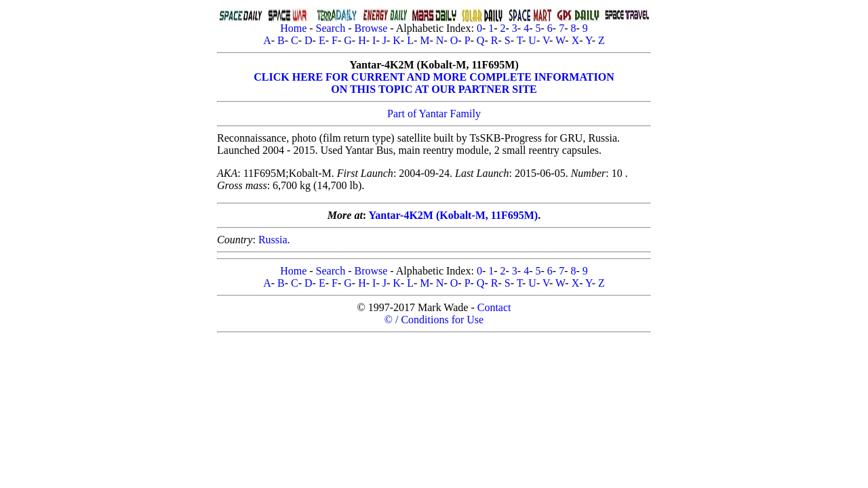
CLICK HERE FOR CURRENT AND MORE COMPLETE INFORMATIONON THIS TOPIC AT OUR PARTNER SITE (434, 83)
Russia (273, 240)
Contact (494, 307)
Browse (371, 28)
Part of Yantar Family (434, 114)
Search (331, 28)
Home (293, 28)
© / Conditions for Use (434, 320)
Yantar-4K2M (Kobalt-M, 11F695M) (454, 215)
